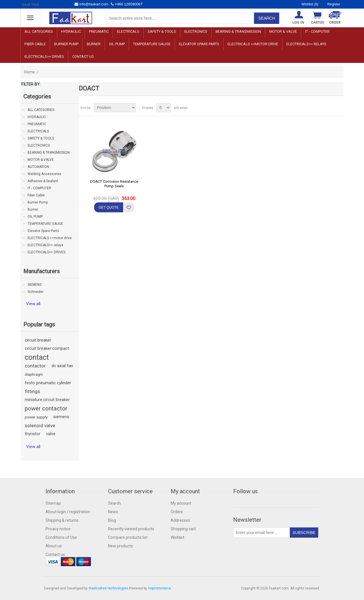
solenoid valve (40, 426)
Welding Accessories (45, 174)
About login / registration (68, 512)
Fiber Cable (35, 44)
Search (114, 503)
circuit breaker (38, 340)
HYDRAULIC (71, 31)
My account (181, 503)
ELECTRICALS (128, 31)
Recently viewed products (131, 529)
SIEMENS (35, 285)
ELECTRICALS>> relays (306, 44)
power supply (36, 417)
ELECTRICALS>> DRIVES (44, 56)
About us (54, 546)
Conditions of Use (61, 537)
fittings (32, 391)
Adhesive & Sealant (43, 181)
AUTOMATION (38, 167)
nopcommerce (159, 588)
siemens (61, 417)
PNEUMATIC (99, 31)
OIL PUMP (117, 44)
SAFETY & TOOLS (162, 31)
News (113, 512)
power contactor (46, 408)
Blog (112, 520)
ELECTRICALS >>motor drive (253, 44)
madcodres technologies (108, 588)
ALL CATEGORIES (39, 31)
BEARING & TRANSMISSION (238, 31)
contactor (35, 366)
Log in (298, 22)
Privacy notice (58, 529)
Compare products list (128, 537)
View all (33, 304)
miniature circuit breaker (47, 400)
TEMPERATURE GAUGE (152, 44)
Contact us (83, 56)
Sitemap (53, 503)
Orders (177, 512)
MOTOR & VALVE (283, 31)
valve (51, 434)
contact (37, 357)
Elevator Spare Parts (199, 44)
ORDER (335, 22)
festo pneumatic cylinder (48, 383)
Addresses (180, 520)
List (339, 108)
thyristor (33, 434)
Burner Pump (66, 44)
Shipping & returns (62, 520)
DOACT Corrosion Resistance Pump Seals (114, 184)
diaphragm (34, 374)
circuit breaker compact (47, 349)
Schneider (36, 292)
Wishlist (177, 537)
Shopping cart (183, 529)
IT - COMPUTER (317, 31)
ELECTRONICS (196, 31)
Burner (94, 44)
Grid (328, 108)
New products (120, 546)
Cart (318, 22)
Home (30, 72)
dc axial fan (62, 366)
